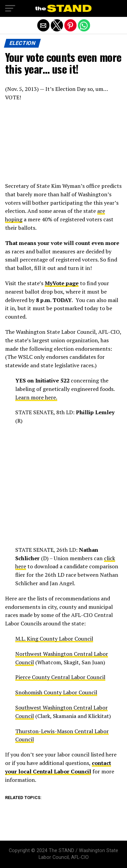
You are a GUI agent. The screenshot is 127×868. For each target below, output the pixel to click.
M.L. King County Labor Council (54, 639)
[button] (10, 8)
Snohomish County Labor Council (56, 692)
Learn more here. (36, 397)
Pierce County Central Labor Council (60, 677)
